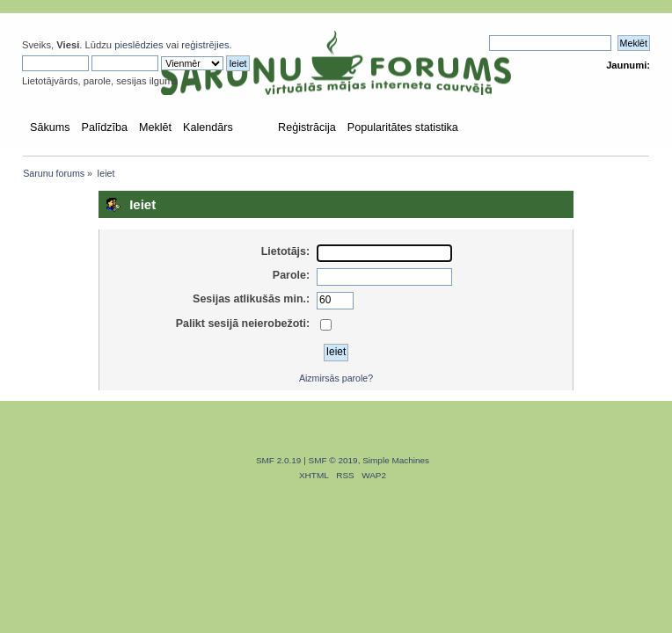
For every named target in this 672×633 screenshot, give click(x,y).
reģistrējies (205, 45)
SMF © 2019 (333, 460)
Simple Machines (396, 460)
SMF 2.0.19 (279, 460)
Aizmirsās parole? (336, 378)
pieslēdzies (139, 45)
